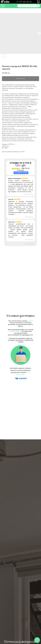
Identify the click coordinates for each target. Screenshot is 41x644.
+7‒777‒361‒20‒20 (24, 2)
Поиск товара (27, 6)
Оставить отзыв (21, 173)
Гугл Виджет (30, 244)
